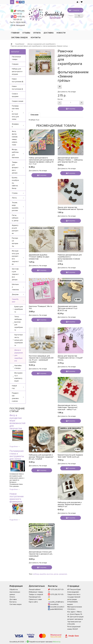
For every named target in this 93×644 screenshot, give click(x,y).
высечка (50, 574)
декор (56, 574)
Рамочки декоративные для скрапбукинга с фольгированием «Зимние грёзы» (39, 46)
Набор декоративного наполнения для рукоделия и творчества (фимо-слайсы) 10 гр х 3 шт (41, 161)
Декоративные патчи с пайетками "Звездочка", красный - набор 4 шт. (68, 407)
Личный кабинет (35, 590)
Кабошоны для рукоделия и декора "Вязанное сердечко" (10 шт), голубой (41, 457)
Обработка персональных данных (15, 592)
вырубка (43, 574)
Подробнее (15, 447)
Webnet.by (57, 642)
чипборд (36, 574)
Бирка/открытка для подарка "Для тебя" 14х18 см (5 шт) (70, 456)
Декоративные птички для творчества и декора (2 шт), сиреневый (41, 554)
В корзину (71, 109)
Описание (34, 115)
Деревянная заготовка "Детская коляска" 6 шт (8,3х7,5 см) (68, 308)
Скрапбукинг (20, 44)
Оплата (37, 33)
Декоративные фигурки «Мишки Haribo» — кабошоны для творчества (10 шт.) (70, 160)
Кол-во (60, 99)
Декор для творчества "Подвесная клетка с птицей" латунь (70, 358)
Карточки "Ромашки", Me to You (40, 307)
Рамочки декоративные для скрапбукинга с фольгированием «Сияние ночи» (70, 258)
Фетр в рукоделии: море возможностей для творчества (17, 422)
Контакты (36, 38)
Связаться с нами (35, 599)
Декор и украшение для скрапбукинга (41, 44)
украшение (63, 574)
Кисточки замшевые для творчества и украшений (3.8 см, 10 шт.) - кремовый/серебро (41, 359)
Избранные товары (36, 592)
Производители (35, 597)
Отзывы (26, 33)
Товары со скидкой (36, 594)
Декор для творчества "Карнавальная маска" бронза (70, 208)
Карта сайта (33, 602)
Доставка (49, 33)
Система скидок (19, 38)
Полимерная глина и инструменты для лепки (17, 455)
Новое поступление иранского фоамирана (17, 498)
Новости (61, 33)
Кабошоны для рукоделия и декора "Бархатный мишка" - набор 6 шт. (70, 504)
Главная (15, 33)
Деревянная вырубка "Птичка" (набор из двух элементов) (39, 257)
